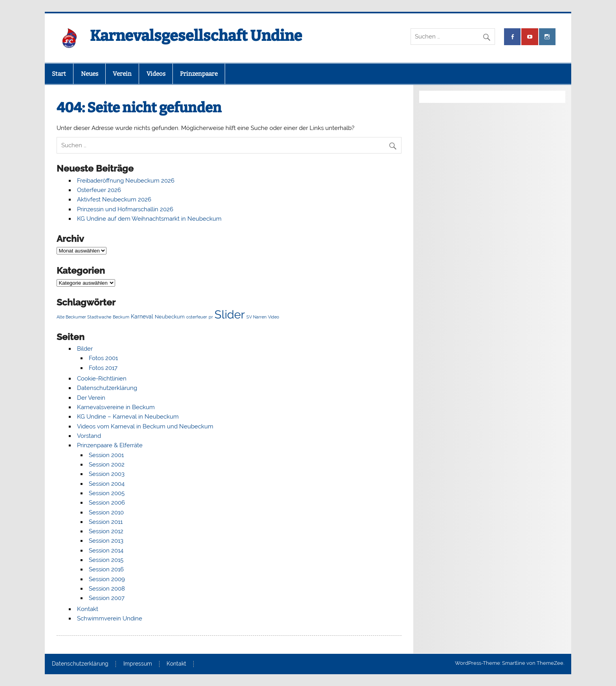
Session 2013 (106, 541)
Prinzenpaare (199, 74)
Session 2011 (106, 522)
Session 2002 (107, 465)
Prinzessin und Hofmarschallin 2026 (125, 209)
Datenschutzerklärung (107, 388)
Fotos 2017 (103, 368)
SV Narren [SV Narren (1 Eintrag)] (256, 317)
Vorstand (89, 436)
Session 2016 (106, 569)
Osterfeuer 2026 (99, 190)
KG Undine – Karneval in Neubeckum (128, 417)
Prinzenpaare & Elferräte (110, 445)
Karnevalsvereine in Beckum (116, 407)
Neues (90, 74)
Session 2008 (107, 589)
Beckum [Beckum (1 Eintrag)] (121, 317)
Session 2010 (106, 512)
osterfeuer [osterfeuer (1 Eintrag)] (197, 317)
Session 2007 (107, 598)
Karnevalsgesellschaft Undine (196, 36)
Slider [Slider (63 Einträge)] (230, 314)
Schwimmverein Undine (110, 618)
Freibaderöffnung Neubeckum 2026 (126, 181)
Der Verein (91, 398)
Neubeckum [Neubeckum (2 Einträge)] (170, 317)
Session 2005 (107, 493)
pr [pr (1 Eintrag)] (211, 317)
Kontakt (88, 609)
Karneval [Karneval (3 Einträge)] (142, 316)
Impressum (138, 664)
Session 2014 (106, 551)
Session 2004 (107, 484)
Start (59, 74)
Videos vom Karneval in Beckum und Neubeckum (145, 426)
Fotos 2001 (103, 358)
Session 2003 (107, 474)
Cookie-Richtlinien (102, 379)
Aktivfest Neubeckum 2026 (114, 199)
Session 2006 (107, 503)
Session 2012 (106, 531)
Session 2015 (106, 560)
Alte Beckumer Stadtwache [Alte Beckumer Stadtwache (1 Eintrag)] (84, 317)
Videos (156, 74)
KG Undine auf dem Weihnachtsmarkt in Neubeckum (149, 219)
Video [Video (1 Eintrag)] (274, 317)
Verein (122, 74)
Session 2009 (107, 579)
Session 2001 (106, 455)
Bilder (85, 349)
